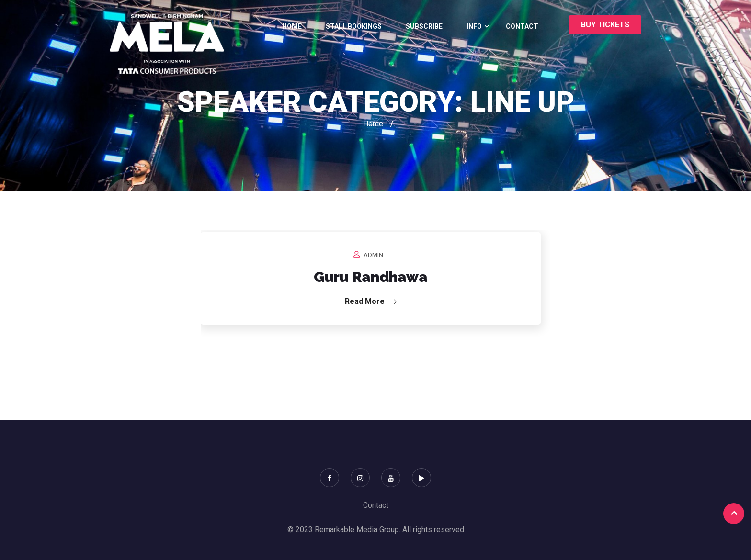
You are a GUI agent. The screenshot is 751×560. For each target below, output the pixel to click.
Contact (522, 26)
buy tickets (605, 25)
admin (373, 255)
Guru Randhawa (371, 277)
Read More (371, 301)
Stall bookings (354, 26)
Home (292, 26)
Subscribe (424, 26)
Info (474, 26)
